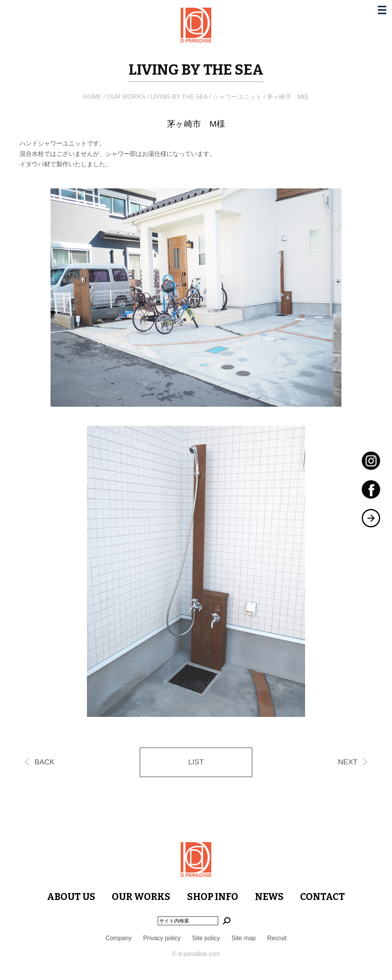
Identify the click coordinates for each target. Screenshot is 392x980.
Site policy (206, 938)
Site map (244, 938)
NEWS (269, 897)
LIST (196, 762)
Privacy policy (162, 938)
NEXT (348, 762)
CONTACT (323, 897)
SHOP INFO (213, 897)
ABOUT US (71, 897)
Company (118, 938)
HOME (93, 97)
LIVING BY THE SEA (179, 97)
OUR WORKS (126, 97)
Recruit (277, 938)
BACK (44, 762)
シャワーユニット (237, 97)
